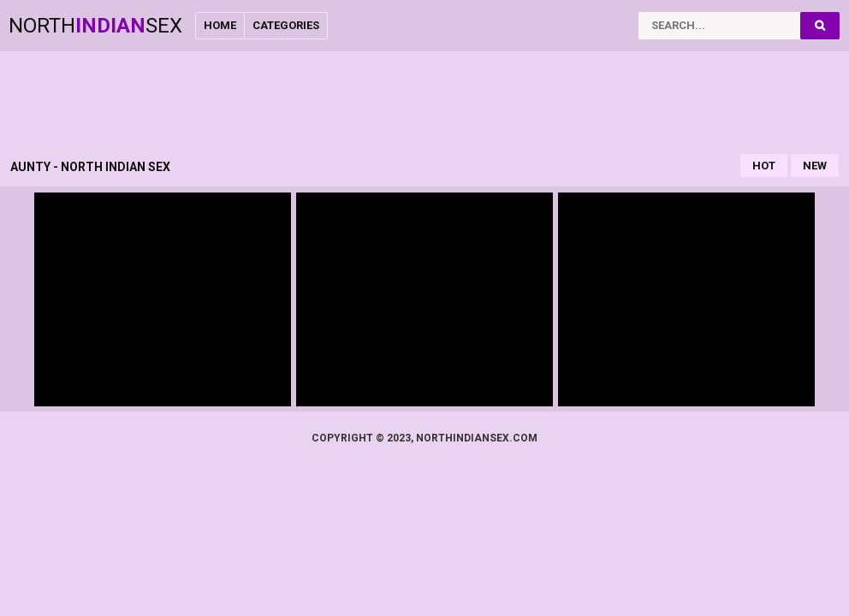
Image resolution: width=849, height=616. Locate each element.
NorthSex (95, 26)
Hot (764, 166)
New (815, 166)
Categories (286, 25)
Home (220, 25)
